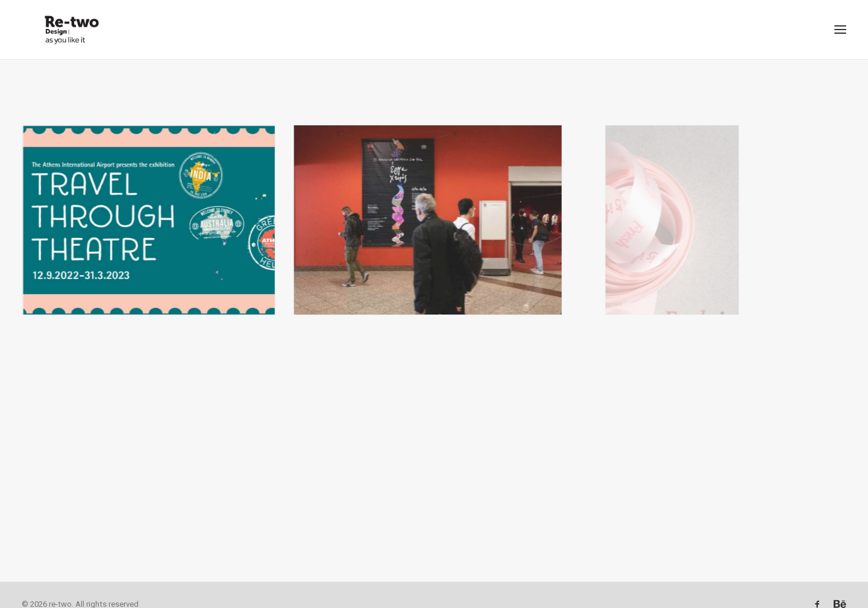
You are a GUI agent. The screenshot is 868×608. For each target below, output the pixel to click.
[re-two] (52, 20)
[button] (840, 20)
